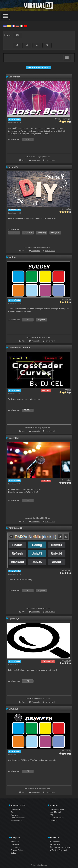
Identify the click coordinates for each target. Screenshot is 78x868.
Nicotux (68, 570)
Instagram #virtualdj (60, 847)
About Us (15, 842)
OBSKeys (14, 709)
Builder (13, 257)
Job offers (15, 847)
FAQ (52, 815)
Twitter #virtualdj (58, 850)
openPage (14, 618)
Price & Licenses (18, 818)
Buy (13, 812)
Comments (36, 160)
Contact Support (57, 809)
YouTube (55, 844)
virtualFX (13, 167)
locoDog (68, 209)
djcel (69, 390)
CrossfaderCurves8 (19, 347)
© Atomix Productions (39, 865)
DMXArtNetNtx (16, 528)
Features (15, 815)
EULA (13, 853)
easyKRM (14, 438)
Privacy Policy (17, 850)
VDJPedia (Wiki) (57, 818)
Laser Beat (14, 77)
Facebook (55, 842)
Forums (53, 821)
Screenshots (16, 821)
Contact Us (16, 844)
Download (15, 809)
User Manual (55, 812)
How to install (50, 160)
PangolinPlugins (64, 119)
